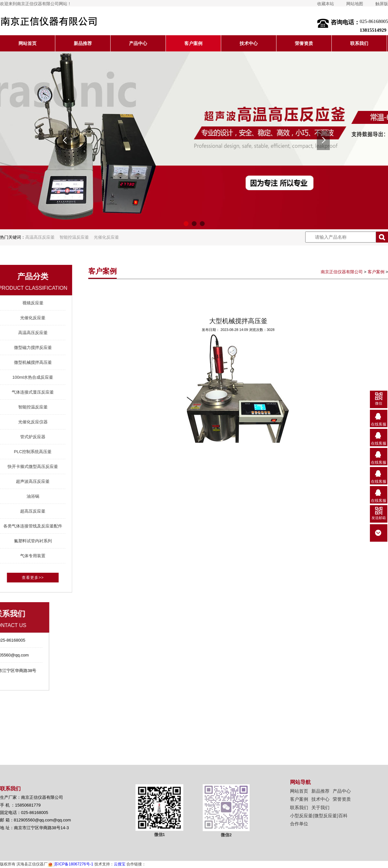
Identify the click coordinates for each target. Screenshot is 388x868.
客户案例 (193, 43)
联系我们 (359, 43)
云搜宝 (120, 864)
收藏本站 (326, 4)
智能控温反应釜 (74, 237)
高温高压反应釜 (40, 237)
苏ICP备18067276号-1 (70, 864)
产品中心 (138, 43)
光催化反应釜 (106, 237)
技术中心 (249, 43)
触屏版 (382, 4)
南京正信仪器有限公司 (342, 272)
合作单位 (299, 824)
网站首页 (27, 43)
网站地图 (355, 4)
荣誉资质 (304, 43)
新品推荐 (83, 43)
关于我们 (320, 808)
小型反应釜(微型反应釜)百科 (319, 816)
